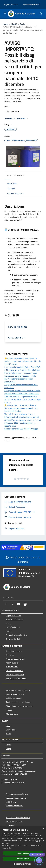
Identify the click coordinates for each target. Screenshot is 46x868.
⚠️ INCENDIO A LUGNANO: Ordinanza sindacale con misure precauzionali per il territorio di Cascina (21, 408)
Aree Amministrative (14, 619)
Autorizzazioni (12, 667)
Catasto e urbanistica (14, 671)
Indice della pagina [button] (16, 176)
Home (5, 24)
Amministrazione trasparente (18, 818)
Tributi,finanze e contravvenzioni (19, 706)
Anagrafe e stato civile (15, 659)
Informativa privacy (14, 821)
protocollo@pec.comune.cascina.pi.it (21, 771)
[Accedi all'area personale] (31, 5)
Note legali (10, 825)
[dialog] (23, 847)
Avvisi (23, 24)
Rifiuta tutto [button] (23, 859)
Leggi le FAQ (11, 802)
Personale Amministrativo (16, 635)
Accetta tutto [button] (23, 853)
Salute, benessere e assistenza (18, 702)
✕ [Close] (43, 855)
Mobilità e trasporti (14, 698)
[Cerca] (41, 14)
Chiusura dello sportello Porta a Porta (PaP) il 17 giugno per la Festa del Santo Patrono (22, 368)
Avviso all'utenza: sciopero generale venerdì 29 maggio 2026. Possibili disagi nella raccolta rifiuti (23, 423)
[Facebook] (6, 604)
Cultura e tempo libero (15, 675)
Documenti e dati (13, 639)
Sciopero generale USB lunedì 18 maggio (21, 429)
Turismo (9, 710)
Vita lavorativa (12, 714)
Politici (8, 631)
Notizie (9, 726)
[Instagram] (25, 604)
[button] (23, 864)
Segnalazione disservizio (16, 798)
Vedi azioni (23, 119)
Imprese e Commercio (15, 694)
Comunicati (10, 730)
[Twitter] (12, 604)
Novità (14, 24)
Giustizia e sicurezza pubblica (18, 690)
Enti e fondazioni (13, 627)
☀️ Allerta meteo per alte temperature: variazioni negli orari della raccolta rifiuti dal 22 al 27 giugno (23, 361)
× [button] (43, 829)
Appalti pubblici (12, 663)
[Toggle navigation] (5, 13)
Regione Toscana (11, 4)
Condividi (10, 119)
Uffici (8, 623)
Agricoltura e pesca (14, 651)
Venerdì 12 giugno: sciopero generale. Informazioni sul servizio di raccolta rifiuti (22, 416)
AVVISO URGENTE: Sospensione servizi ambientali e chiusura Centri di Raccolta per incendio (23, 399)
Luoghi (8, 749)
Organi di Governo (13, 615)
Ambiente (10, 655)
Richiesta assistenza (14, 806)
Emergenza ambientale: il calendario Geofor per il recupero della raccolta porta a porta (22, 392)
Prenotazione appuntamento (18, 794)
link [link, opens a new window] (10, 848)
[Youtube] (19, 604)
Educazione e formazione (16, 678)
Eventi (8, 745)
